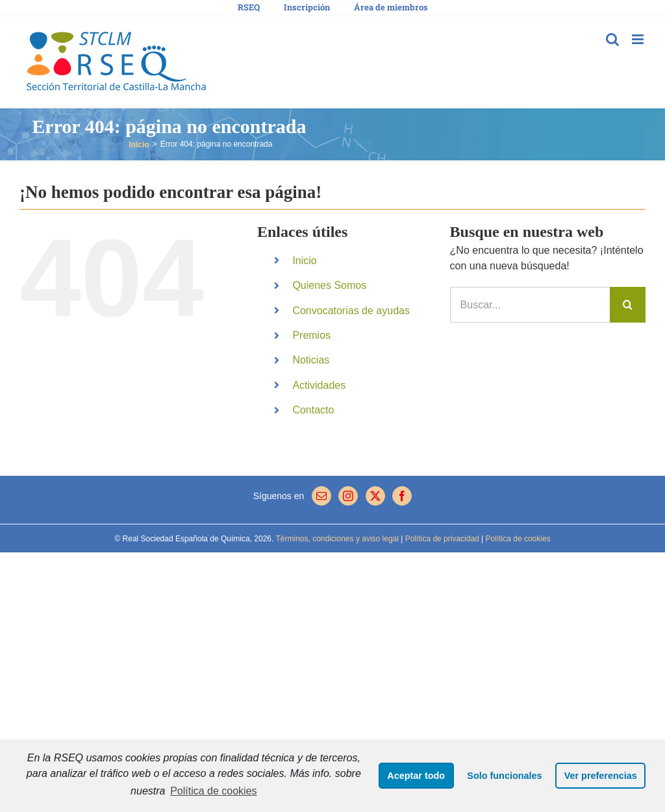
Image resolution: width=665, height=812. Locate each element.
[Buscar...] (530, 305)
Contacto (313, 410)
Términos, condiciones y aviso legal (336, 539)
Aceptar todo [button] (416, 776)
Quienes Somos (329, 285)
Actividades (319, 385)
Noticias (311, 360)
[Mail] (321, 496)
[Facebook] (402, 496)
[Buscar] (628, 305)
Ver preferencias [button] (601, 776)
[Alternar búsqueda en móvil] (612, 39)
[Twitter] (375, 496)
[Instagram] (348, 496)
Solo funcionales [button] (504, 776)
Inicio (304, 261)
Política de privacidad (441, 539)
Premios (311, 335)
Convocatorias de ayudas (351, 311)
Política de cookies (213, 791)
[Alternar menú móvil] (639, 39)
